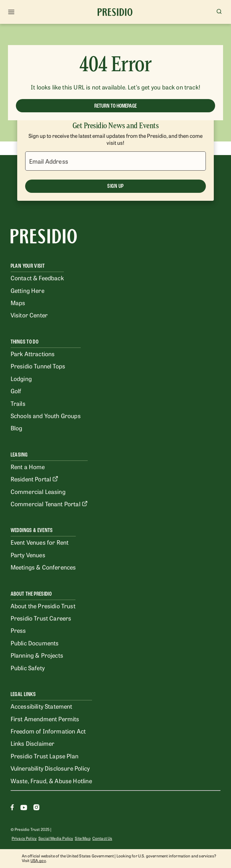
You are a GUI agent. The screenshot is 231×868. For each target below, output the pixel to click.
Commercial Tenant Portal (49, 504)
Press (18, 630)
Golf (16, 391)
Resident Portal (35, 479)
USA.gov (38, 860)
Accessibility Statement (42, 706)
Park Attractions (33, 353)
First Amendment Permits (45, 719)
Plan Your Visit (28, 266)
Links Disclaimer (33, 743)
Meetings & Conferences (43, 567)
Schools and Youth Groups (46, 415)
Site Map (83, 838)
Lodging (21, 378)
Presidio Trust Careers (41, 618)
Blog (17, 428)
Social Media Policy (56, 838)
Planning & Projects (37, 655)
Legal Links (23, 694)
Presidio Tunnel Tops (38, 366)
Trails (18, 403)
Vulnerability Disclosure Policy (50, 768)
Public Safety (28, 668)
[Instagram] (36, 808)
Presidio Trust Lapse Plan (45, 756)
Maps (18, 302)
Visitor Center (29, 315)
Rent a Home (28, 466)
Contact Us (102, 838)
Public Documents (35, 643)
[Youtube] (24, 808)
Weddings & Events (32, 530)
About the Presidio (31, 594)
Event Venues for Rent (40, 542)
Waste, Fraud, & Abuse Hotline (51, 781)
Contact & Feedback (37, 278)
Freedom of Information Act (48, 731)
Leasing (19, 455)
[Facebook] (12, 808)
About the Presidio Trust (43, 606)
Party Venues (28, 555)
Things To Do (24, 342)
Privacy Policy (24, 838)
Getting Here (27, 290)
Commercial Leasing (38, 491)
